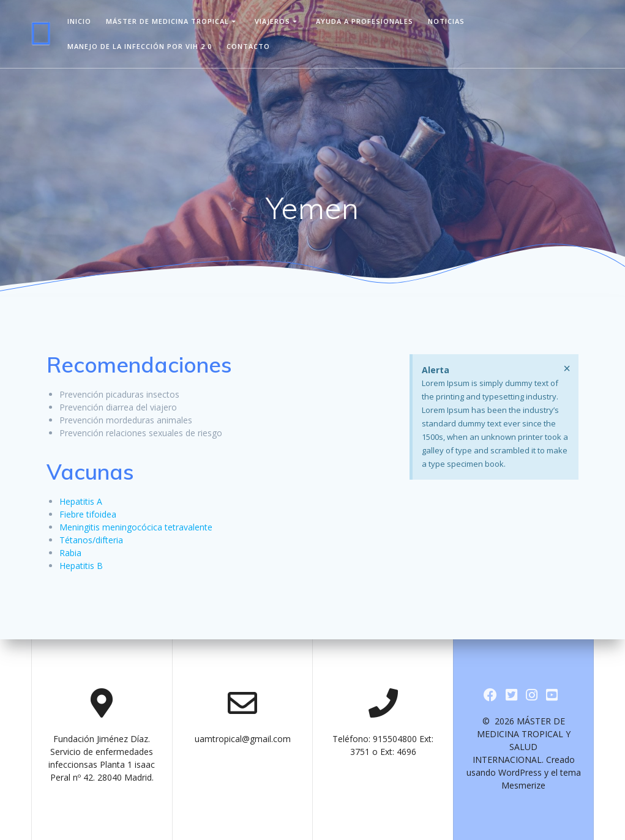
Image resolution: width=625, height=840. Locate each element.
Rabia (70, 553)
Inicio (79, 21)
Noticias (446, 21)
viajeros (272, 21)
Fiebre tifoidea (88, 514)
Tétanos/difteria (91, 540)
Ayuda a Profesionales (365, 21)
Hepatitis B (81, 566)
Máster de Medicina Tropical (167, 21)
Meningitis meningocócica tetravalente (136, 527)
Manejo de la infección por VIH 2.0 (140, 46)
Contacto (248, 46)
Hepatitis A (81, 501)
